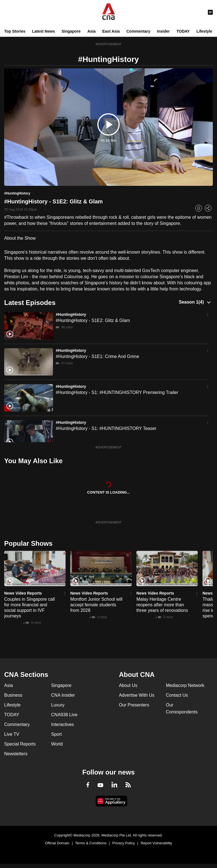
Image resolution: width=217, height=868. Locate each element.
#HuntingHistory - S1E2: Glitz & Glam (93, 320)
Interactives (62, 724)
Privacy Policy (124, 843)
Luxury (58, 705)
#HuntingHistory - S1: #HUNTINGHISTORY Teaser (106, 428)
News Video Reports (23, 593)
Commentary (138, 31)
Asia (91, 31)
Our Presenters (134, 705)
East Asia (111, 31)
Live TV (12, 734)
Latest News (44, 31)
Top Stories (15, 31)
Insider (163, 31)
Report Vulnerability (156, 843)
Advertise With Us (137, 695)
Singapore (71, 31)
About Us (128, 685)
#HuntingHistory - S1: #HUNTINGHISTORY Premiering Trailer (117, 392)
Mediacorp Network (185, 685)
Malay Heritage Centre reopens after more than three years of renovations (162, 605)
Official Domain (57, 843)
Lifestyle (204, 31)
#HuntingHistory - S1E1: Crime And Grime (97, 356)
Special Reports (20, 744)
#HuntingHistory (71, 314)
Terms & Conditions (91, 843)
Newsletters (16, 754)
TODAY (183, 31)
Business (13, 695)
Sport (56, 734)
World (57, 744)
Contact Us (177, 695)
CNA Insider (63, 695)
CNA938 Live (64, 715)
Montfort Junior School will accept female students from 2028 (96, 605)
